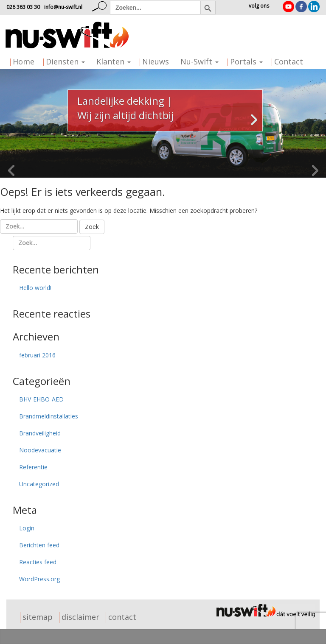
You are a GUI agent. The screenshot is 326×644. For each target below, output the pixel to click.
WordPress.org (39, 579)
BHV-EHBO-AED (41, 399)
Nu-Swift (200, 61)
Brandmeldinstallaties (49, 416)
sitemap (38, 617)
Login (27, 528)
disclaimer (80, 617)
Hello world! (35, 288)
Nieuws (156, 61)
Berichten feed (39, 545)
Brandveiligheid (40, 433)
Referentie (33, 467)
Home (24, 61)
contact (122, 617)
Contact (289, 61)
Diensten (65, 61)
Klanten (114, 61)
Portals (246, 61)
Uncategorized (39, 484)
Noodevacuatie (40, 450)
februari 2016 (37, 355)
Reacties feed (38, 562)
